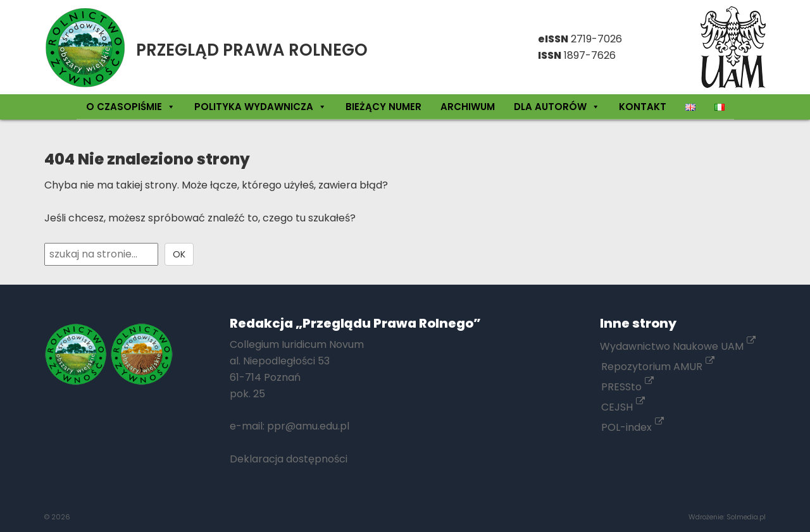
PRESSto (627, 387)
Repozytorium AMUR (658, 367)
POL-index (632, 427)
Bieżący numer (383, 107)
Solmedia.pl (746, 517)
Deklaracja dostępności (289, 459)
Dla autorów (557, 107)
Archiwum (468, 107)
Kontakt (643, 107)
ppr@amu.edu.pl (308, 426)
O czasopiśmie (131, 107)
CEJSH (623, 407)
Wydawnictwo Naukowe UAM (678, 346)
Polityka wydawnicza (260, 107)
